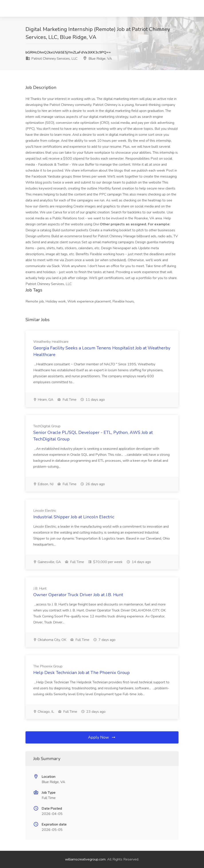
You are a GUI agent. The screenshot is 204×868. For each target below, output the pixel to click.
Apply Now (102, 737)
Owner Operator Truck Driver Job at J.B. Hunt (78, 595)
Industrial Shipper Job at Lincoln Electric (74, 517)
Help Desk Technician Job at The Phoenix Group (81, 673)
